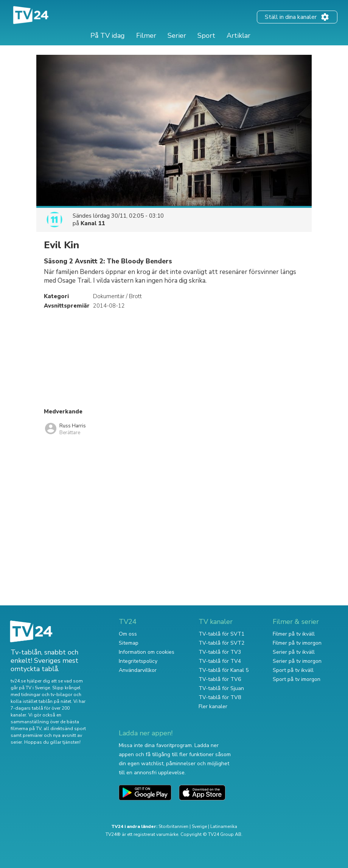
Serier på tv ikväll (294, 652)
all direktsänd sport (65, 729)
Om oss (128, 634)
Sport (206, 36)
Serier (177, 36)
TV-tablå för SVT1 (221, 634)
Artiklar (238, 36)
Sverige (199, 826)
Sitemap (129, 643)
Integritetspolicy (138, 661)
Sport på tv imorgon (297, 679)
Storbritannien (173, 826)
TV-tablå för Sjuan (221, 688)
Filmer (146, 36)
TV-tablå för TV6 (220, 679)
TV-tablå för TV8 (220, 697)
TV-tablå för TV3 (220, 652)
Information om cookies (147, 652)
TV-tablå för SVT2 (221, 643)
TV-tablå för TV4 (220, 661)
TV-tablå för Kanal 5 (224, 670)
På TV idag (108, 36)
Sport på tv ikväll (293, 670)
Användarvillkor (138, 670)
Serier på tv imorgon (297, 661)
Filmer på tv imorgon (297, 643)
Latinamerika (224, 826)
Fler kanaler (213, 706)
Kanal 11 (93, 223)
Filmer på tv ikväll (294, 634)
